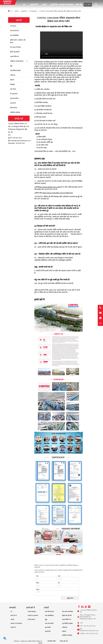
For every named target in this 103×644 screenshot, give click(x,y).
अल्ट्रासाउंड (24, 11)
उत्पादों (44, 5)
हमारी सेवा (54, 5)
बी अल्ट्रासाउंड (33, 11)
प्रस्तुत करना (70, 598)
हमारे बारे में (34, 5)
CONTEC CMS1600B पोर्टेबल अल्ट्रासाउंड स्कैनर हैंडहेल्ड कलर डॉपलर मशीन (60, 11)
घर (24, 5)
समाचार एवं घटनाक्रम (66, 5)
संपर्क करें (79, 5)
